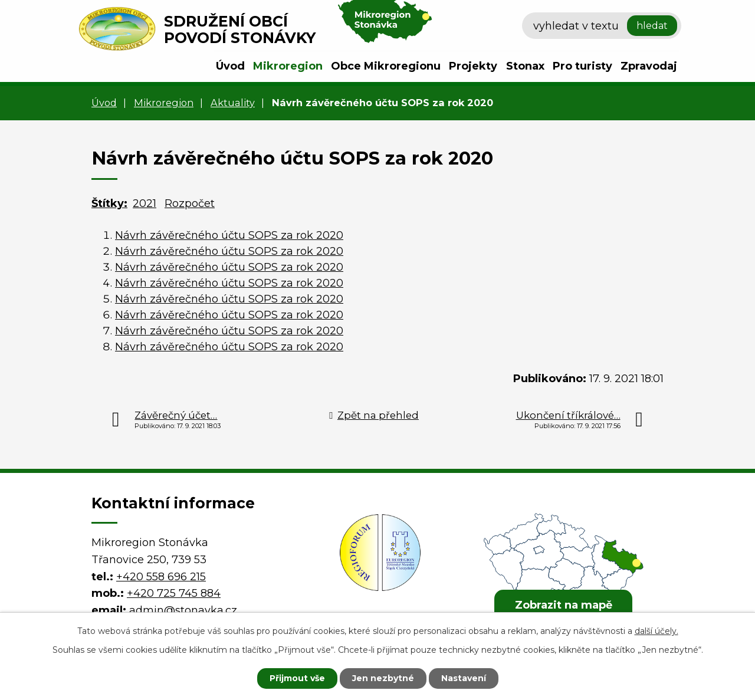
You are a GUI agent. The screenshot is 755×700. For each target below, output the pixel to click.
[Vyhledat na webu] (602, 26)
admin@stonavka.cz (183, 610)
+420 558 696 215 (161, 577)
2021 (145, 203)
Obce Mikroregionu (386, 66)
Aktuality (233, 103)
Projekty (473, 66)
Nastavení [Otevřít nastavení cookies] (464, 678)
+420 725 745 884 (174, 593)
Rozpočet (190, 203)
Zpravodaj (649, 66)
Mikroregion (288, 66)
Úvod (230, 66)
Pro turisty (582, 66)
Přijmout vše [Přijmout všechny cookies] (297, 678)
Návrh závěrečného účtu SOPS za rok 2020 (229, 235)
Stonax (525, 66)
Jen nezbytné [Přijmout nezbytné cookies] (383, 678)
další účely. (656, 631)
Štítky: (109, 203)
